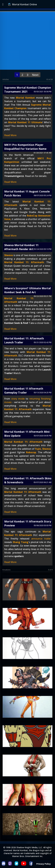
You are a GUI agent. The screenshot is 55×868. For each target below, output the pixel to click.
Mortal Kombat (25, 98)
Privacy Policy (44, 864)
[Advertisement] (27, 41)
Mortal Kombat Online (22, 4)
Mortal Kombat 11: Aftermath (24, 262)
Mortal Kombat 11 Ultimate (25, 122)
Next (35, 75)
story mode (18, 399)
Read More (10, 135)
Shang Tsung (20, 542)
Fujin (38, 449)
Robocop (31, 452)
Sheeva (9, 255)
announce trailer (41, 539)
